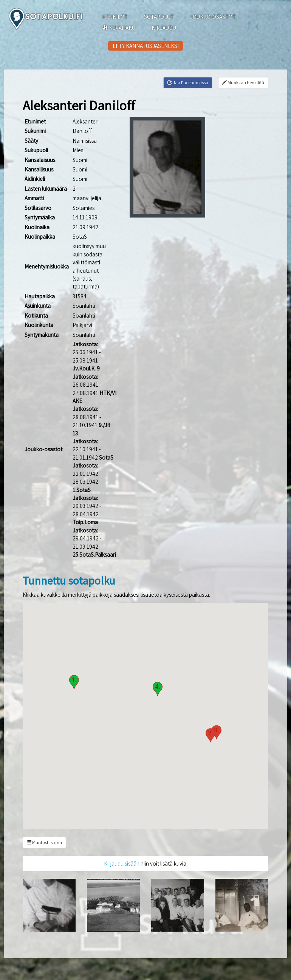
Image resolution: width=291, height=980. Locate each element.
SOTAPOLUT (159, 17)
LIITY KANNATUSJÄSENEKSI (146, 46)
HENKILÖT (115, 17)
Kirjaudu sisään (122, 863)
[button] (74, 682)
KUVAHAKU (119, 28)
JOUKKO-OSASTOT (213, 17)
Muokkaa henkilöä (243, 83)
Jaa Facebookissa (188, 83)
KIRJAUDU (164, 28)
